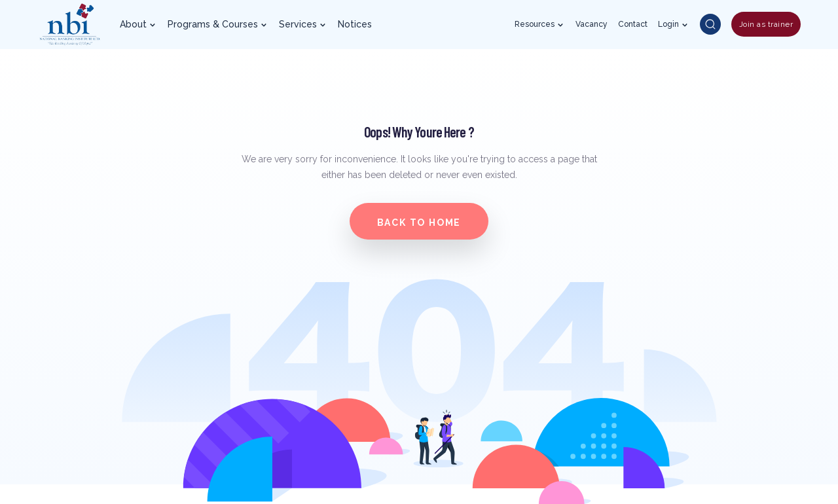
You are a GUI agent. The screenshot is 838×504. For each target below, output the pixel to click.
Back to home (419, 223)
